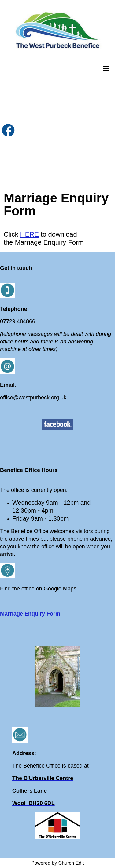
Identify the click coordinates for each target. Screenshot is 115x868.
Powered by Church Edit (58, 863)
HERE (30, 234)
